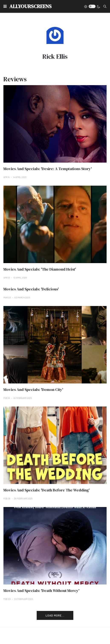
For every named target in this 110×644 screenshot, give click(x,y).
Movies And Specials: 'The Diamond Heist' (40, 269)
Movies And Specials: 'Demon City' (33, 390)
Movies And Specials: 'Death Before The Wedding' (46, 490)
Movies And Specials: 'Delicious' (31, 289)
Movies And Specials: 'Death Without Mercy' (41, 591)
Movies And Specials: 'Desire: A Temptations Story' (48, 169)
